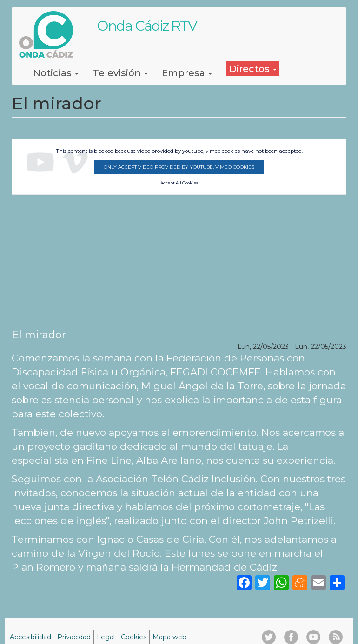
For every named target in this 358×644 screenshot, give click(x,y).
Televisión (120, 73)
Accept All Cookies (179, 183)
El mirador (39, 335)
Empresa (187, 73)
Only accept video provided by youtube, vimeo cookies (179, 167)
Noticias (56, 73)
